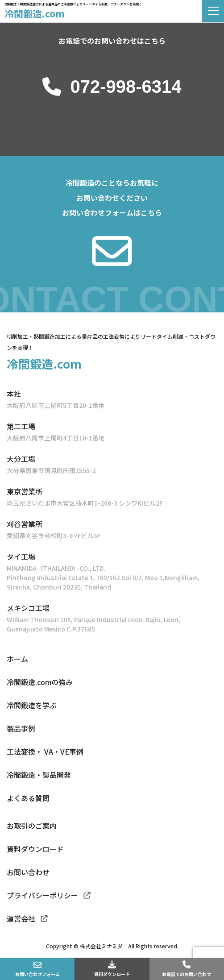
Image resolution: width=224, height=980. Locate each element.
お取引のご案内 (32, 826)
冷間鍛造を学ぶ (32, 705)
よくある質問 (28, 798)
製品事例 (21, 728)
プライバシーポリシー (42, 895)
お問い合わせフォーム (37, 974)
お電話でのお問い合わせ (187, 974)
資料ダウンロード (112, 974)
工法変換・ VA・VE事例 (45, 752)
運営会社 (21, 918)
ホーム (17, 659)
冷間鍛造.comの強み (40, 682)
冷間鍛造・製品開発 (39, 775)
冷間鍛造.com (35, 13)
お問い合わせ (28, 872)
